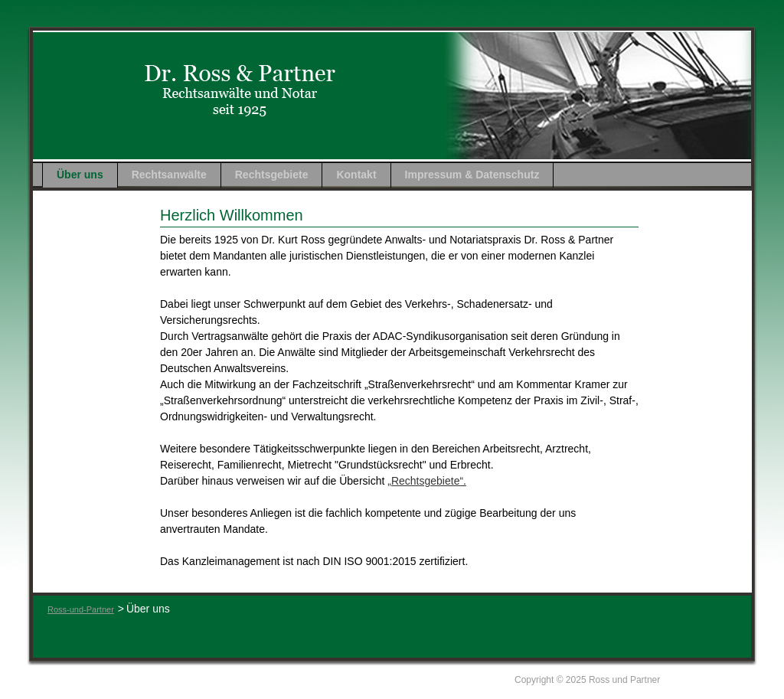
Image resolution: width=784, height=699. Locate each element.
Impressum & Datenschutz (472, 175)
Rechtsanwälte (169, 175)
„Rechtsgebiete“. (427, 481)
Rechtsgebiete (272, 175)
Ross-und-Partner (81, 609)
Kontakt (356, 175)
